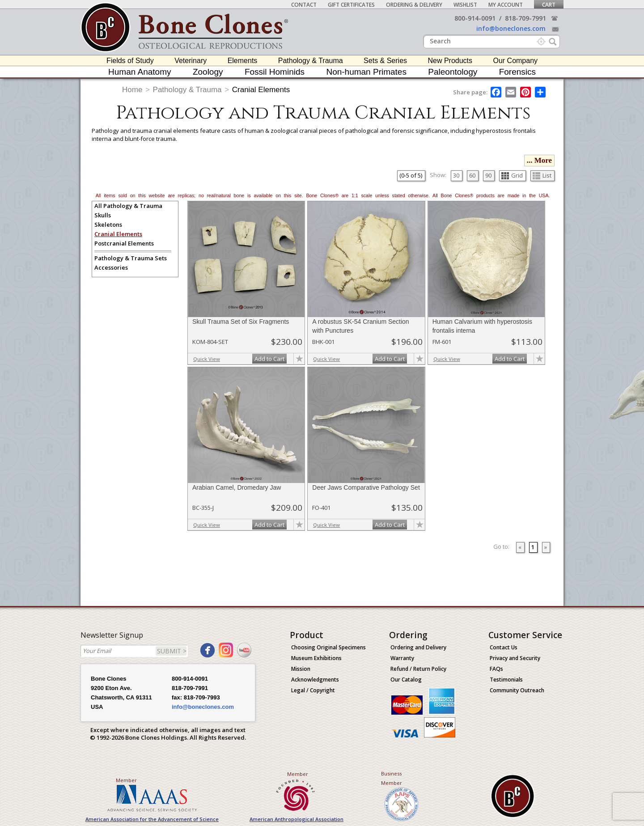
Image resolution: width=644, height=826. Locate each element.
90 (488, 175)
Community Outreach (517, 690)
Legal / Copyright (313, 690)
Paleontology (453, 72)
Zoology (208, 72)
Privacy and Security (515, 658)
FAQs (496, 669)
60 (472, 175)
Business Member (392, 778)
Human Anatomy (140, 72)
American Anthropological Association (297, 819)
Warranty (402, 658)
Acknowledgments (315, 680)
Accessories (111, 267)
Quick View (207, 359)
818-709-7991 (525, 18)
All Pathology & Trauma (128, 206)
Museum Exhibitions (316, 658)
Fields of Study (130, 61)
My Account (506, 5)
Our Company (515, 61)
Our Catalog (406, 680)
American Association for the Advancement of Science (152, 819)
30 (456, 175)
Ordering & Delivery (414, 5)
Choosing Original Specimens (328, 647)
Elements (243, 61)
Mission (301, 669)
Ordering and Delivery (418, 647)
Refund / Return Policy (418, 669)
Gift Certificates (351, 5)
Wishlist (465, 5)
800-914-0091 (475, 18)
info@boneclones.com (511, 28)
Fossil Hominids (275, 72)
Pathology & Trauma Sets (131, 258)
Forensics (517, 72)
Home (132, 90)
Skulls (103, 215)
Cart (549, 5)
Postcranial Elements (124, 243)
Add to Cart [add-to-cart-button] (269, 359)
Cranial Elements (261, 90)
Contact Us (504, 647)
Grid (512, 175)
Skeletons (108, 225)
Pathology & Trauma (311, 61)
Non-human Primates (366, 72)
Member (126, 780)
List (542, 175)
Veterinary (191, 61)
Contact (304, 5)
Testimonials (506, 680)
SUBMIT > (172, 651)
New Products (450, 61)
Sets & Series (385, 61)
